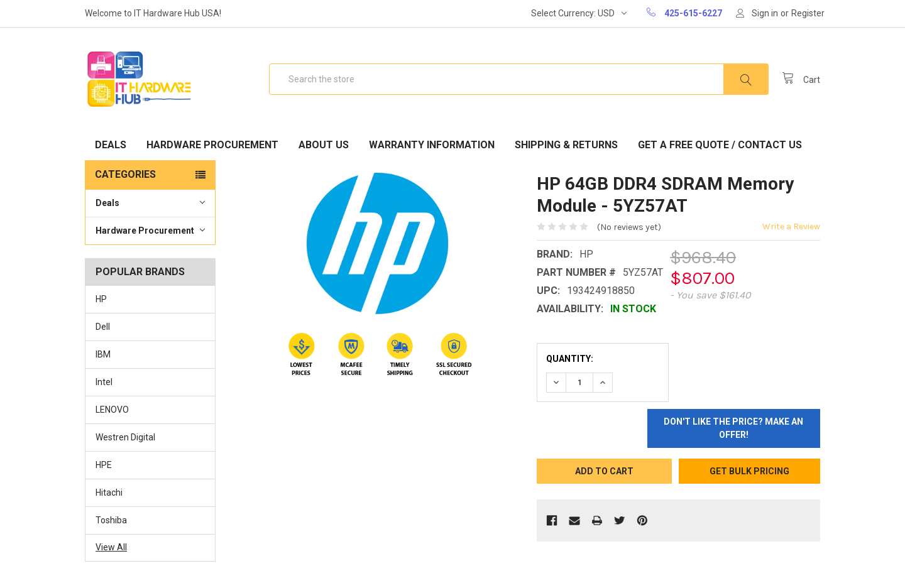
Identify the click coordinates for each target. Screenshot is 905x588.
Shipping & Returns (566, 145)
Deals (111, 145)
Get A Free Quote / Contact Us (720, 145)
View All (111, 547)
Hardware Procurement (212, 145)
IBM (103, 354)
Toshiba (111, 520)
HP (101, 299)
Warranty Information (432, 145)
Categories (125, 174)
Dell (103, 327)
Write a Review (791, 226)
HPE (104, 465)
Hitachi (109, 493)
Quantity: (570, 359)
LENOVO (112, 410)
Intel (104, 382)
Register (808, 13)
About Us (324, 145)
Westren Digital (125, 437)
